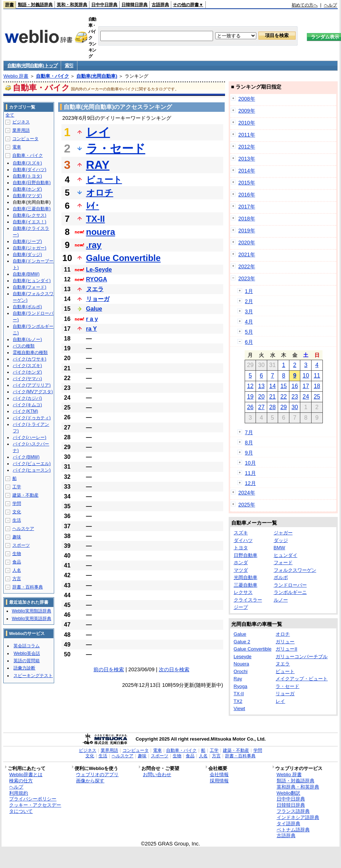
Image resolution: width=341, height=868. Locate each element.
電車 (17, 147)
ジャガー (283, 533)
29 (284, 407)
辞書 (9, 5)
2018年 (247, 219)
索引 (69, 66)
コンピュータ (25, 139)
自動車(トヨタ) (27, 176)
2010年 (247, 123)
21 (273, 397)
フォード (283, 563)
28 (273, 407)
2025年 (247, 505)
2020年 (247, 243)
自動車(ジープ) (27, 241)
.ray (94, 245)
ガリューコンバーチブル (302, 657)
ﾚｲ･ (93, 206)
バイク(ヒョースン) (32, 470)
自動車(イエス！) (29, 222)
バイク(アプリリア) (32, 385)
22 (284, 397)
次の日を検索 (174, 669)
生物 (17, 554)
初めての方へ (305, 5)
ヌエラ (95, 289)
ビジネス (21, 122)
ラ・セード (116, 148)
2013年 (247, 159)
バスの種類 (24, 346)
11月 (250, 473)
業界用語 (21, 130)
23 (295, 397)
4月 (249, 322)
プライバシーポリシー (33, 799)
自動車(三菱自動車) (32, 209)
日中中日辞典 (104, 5)
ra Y (92, 329)
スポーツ (21, 545)
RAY (98, 165)
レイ (98, 132)
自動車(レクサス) (29, 215)
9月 (249, 453)
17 (306, 386)
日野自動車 (246, 555)
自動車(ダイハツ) (29, 170)
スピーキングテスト (33, 676)
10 (306, 376)
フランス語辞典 (293, 811)
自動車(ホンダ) (27, 189)
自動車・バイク (53, 76)
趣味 (17, 537)
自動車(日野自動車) (32, 183)
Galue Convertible (123, 258)
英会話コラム (27, 646)
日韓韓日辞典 (135, 5)
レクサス (243, 592)
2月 (249, 301)
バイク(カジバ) (27, 398)
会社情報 (219, 775)
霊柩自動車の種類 (30, 353)
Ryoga (241, 686)
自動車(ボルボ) (27, 307)
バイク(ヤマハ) (27, 379)
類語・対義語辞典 (35, 5)
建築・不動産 (25, 495)
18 (317, 386)
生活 (17, 520)
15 (284, 386)
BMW (280, 548)
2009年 (247, 111)
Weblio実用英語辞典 (31, 619)
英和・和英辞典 (72, 5)
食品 (17, 562)
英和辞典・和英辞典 (298, 787)
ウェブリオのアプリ (97, 775)
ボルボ (281, 577)
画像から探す (90, 781)
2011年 (247, 135)
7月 (249, 432)
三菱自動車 (246, 585)
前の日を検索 (109, 669)
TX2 (238, 701)
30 (295, 407)
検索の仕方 (21, 781)
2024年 (247, 493)
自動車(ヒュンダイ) (32, 281)
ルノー (281, 600)
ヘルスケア (23, 529)
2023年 (247, 278)
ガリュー (285, 642)
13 (261, 386)
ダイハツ (243, 540)
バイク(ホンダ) (27, 372)
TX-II (96, 219)
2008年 (247, 99)
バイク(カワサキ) (29, 359)
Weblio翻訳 (288, 793)
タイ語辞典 (288, 824)
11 (317, 376)
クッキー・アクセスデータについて (35, 808)
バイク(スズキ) (27, 366)
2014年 (247, 171)
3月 (249, 311)
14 (273, 386)
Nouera (242, 664)
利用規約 (19, 793)
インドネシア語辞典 (298, 817)
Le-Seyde (99, 270)
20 (261, 397)
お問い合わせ (157, 775)
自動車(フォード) (29, 287)
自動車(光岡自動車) (97, 76)
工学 (17, 487)
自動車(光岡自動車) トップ (32, 66)
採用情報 (219, 781)
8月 (249, 443)
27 (261, 407)
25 (317, 397)
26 (250, 407)
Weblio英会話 (27, 653)
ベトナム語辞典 (293, 830)
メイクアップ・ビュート (302, 679)
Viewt (240, 708)
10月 (250, 463)
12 (250, 386)
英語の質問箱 (27, 661)
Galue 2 (242, 642)
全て (10, 115)
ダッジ (281, 540)
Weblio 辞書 (16, 76)
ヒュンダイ (286, 555)
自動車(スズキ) (27, 163)
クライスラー (248, 600)
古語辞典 (160, 5)
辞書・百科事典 (28, 587)
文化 (17, 512)
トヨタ (241, 548)
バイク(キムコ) (27, 405)
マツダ (241, 570)
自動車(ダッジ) (27, 254)
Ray (238, 679)
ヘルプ (330, 5)
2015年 (247, 183)
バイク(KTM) (25, 411)
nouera (101, 232)
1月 (249, 291)
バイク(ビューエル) (32, 464)
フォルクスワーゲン (295, 570)
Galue (94, 309)
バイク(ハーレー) (29, 437)
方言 (17, 579)
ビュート (104, 180)
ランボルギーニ (290, 592)
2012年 (247, 147)
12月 (250, 483)
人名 (17, 570)
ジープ (241, 607)
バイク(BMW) (26, 457)
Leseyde (243, 657)
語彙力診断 (24, 668)
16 (295, 386)
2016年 (247, 195)
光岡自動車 (246, 577)
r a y (92, 319)
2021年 (247, 254)
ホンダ (241, 563)
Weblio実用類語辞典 (31, 611)
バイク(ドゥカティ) (32, 418)
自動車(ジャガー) (29, 248)
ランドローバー (290, 585)
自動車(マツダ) (27, 196)
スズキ (241, 533)
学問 (17, 504)
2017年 (247, 207)
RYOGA (97, 279)
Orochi (241, 671)
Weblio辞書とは (26, 775)
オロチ (100, 193)
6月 (249, 342)
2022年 (247, 266)
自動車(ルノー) (27, 339)
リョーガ (98, 299)
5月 (249, 332)
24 (306, 397)
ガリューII (286, 649)
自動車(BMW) (26, 274)
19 (250, 397)
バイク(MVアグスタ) (33, 392)
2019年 (247, 231)
